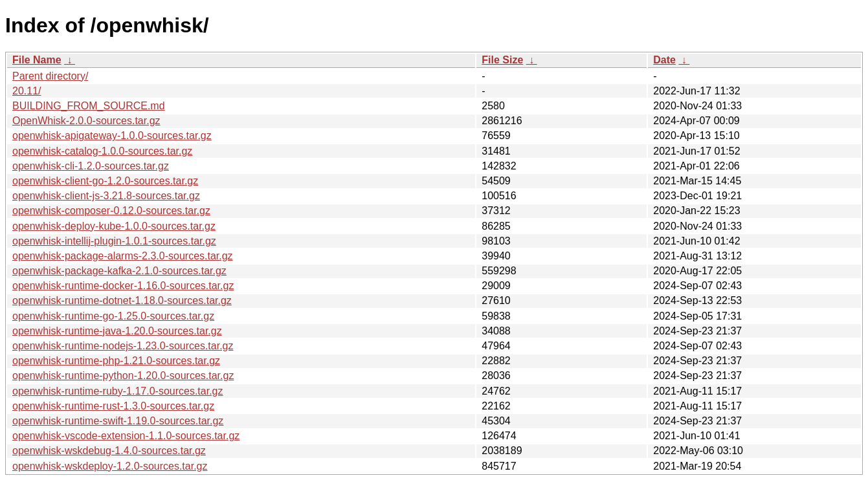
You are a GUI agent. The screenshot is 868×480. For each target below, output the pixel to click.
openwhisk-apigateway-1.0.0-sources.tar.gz (112, 136)
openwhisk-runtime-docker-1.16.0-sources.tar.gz (123, 286)
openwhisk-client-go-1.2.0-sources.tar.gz (105, 181)
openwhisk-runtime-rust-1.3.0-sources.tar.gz (113, 406)
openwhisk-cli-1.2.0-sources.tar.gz (91, 166)
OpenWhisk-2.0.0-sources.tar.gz (86, 121)
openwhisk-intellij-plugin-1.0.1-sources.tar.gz (114, 241)
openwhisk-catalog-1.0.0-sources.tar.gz (102, 151)
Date (664, 60)
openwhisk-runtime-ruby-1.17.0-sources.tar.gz (117, 391)
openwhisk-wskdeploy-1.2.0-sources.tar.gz (110, 466)
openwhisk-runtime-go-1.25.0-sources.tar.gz (113, 316)
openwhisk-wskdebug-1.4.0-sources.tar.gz (109, 451)
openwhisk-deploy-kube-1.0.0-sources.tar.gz (114, 226)
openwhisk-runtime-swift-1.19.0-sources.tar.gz (118, 421)
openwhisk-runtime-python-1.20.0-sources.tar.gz (123, 376)
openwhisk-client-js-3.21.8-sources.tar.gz (106, 196)
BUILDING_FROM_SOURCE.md (89, 106)
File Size (502, 60)
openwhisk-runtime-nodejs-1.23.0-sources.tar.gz (123, 346)
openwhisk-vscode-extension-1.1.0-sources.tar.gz (126, 436)
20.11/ (27, 91)
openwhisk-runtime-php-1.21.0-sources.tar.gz (116, 361)
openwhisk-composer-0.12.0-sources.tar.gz (111, 211)
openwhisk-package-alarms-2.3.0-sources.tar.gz (123, 256)
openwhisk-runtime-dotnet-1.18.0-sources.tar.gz (122, 300)
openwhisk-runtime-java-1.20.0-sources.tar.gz (117, 331)
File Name (37, 60)
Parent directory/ (50, 76)
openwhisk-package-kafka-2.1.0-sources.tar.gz (119, 271)
